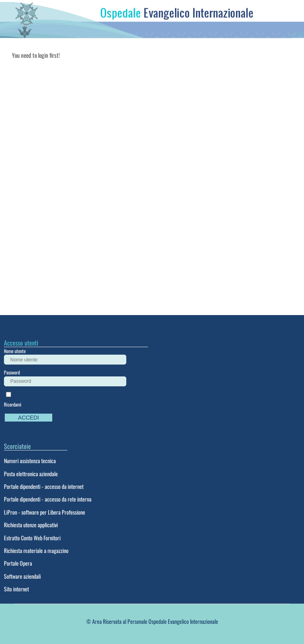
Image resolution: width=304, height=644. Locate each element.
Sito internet (16, 589)
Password (12, 372)
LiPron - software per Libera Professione (45, 512)
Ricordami (13, 404)
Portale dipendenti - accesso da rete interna (48, 499)
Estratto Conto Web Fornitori (32, 538)
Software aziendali (22, 576)
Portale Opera (18, 563)
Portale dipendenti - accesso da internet (44, 486)
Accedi (29, 418)
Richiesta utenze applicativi (31, 525)
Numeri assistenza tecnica (30, 461)
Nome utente (15, 351)
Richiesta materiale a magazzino (36, 550)
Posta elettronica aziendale (31, 474)
